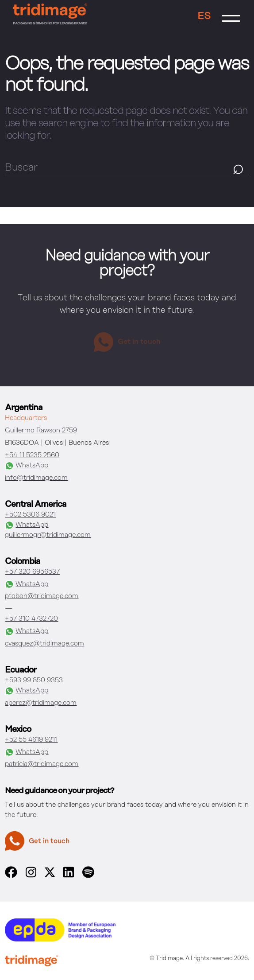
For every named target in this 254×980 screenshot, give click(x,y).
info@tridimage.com (36, 478)
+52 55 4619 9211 (31, 740)
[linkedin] (69, 876)
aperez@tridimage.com (41, 703)
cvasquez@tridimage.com (44, 644)
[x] (50, 875)
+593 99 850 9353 (34, 680)
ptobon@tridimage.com (42, 596)
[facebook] (11, 876)
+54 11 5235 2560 (32, 455)
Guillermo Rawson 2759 (41, 430)
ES (204, 16)
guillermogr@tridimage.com (48, 535)
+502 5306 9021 (30, 515)
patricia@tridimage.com (42, 764)
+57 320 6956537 (32, 572)
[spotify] (88, 876)
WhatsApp (27, 466)
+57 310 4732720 (31, 619)
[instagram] (31, 876)
